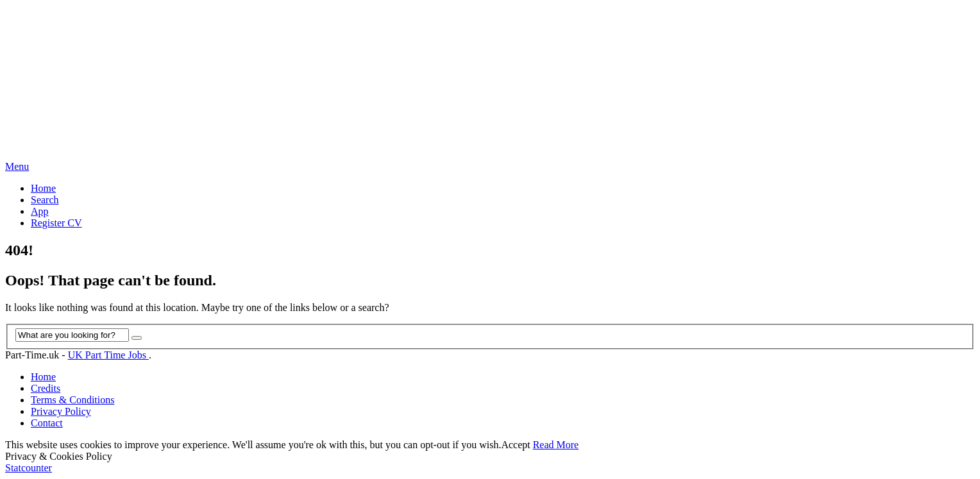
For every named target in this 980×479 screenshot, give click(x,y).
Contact (47, 423)
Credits (46, 388)
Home (43, 188)
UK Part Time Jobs (108, 355)
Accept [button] (515, 445)
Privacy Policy (61, 411)
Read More (556, 445)
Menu (17, 166)
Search (45, 200)
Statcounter (29, 468)
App (40, 211)
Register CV (56, 223)
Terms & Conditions (72, 400)
